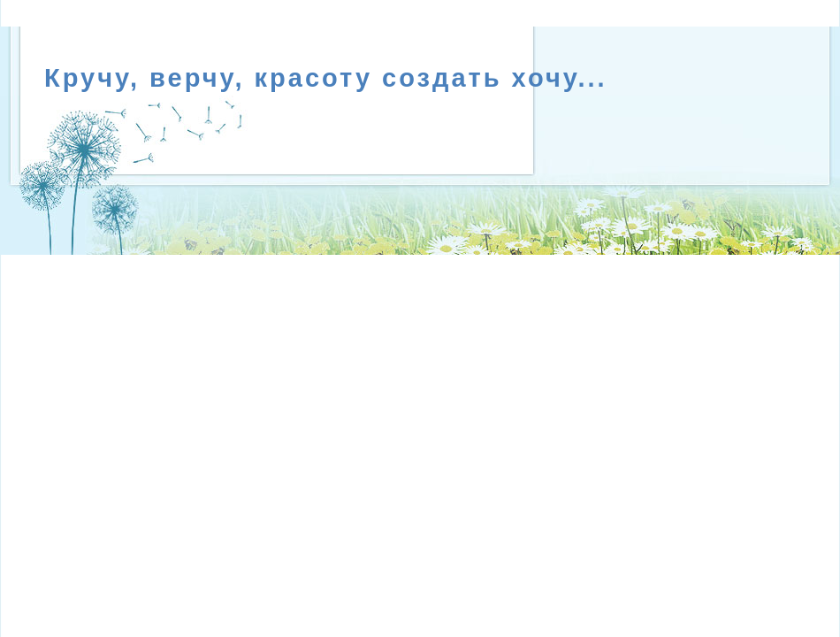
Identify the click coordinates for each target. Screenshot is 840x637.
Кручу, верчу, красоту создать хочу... (326, 78)
